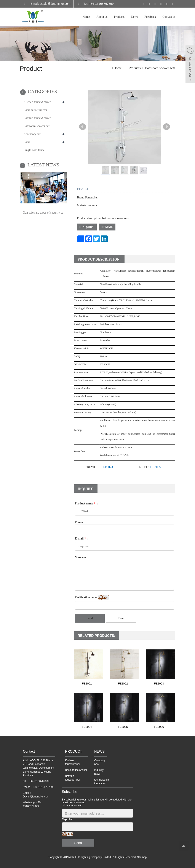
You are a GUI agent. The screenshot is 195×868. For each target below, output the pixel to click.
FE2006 (159, 727)
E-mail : (82, 539)
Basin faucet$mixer (35, 110)
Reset (121, 618)
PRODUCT (74, 751)
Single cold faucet (34, 150)
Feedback (150, 17)
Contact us (169, 17)
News (134, 17)
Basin (27, 142)
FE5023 (108, 467)
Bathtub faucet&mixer (37, 118)
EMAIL (107, 227)
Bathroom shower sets (160, 68)
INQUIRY (87, 227)
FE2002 (123, 684)
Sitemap (142, 857)
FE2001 (87, 684)
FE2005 (123, 727)
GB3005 (155, 467)
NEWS (99, 751)
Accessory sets (33, 134)
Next (166, 127)
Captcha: (67, 819)
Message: (81, 557)
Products (119, 17)
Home (86, 17)
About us (102, 17)
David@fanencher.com (36, 797)
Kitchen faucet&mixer (37, 102)
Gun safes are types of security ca (43, 213)
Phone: (79, 522)
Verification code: (86, 597)
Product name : (86, 503)
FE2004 (87, 727)
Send (90, 618)
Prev (83, 127)
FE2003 (159, 684)
